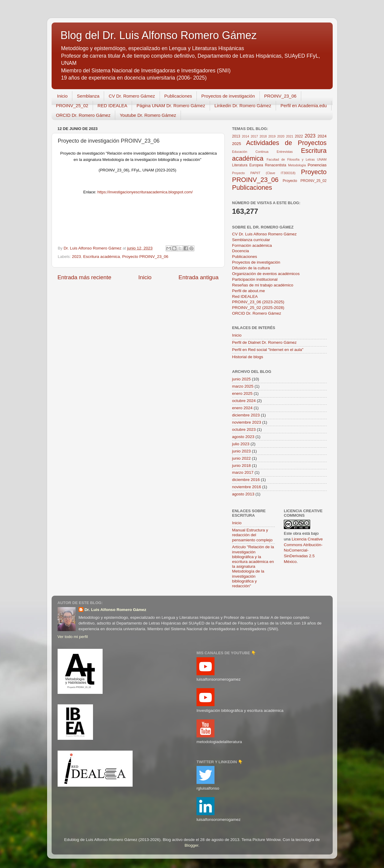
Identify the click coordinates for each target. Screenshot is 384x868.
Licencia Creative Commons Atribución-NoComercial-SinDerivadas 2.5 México (303, 550)
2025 (237, 144)
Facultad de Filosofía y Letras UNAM (297, 159)
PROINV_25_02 (72, 106)
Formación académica (252, 245)
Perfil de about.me (249, 291)
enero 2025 (242, 393)
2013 (236, 136)
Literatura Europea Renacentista (259, 165)
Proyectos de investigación (228, 96)
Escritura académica (101, 257)
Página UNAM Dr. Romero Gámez (171, 106)
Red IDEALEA (245, 296)
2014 (245, 136)
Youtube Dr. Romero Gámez (148, 115)
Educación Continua (250, 152)
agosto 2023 (243, 437)
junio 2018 (241, 466)
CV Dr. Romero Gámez (132, 96)
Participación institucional (255, 279)
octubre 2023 (244, 429)
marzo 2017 (243, 472)
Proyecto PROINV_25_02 (304, 181)
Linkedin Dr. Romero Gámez (243, 106)
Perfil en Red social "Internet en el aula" (268, 350)
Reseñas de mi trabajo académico (263, 285)
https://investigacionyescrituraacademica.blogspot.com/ (145, 192)
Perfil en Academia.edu (304, 106)
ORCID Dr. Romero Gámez (83, 115)
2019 (272, 136)
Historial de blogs (248, 357)
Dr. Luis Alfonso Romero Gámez (115, 610)
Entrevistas (285, 152)
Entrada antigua (198, 277)
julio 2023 (241, 444)
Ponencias (317, 165)
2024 (322, 136)
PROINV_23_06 (280, 96)
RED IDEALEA (112, 106)
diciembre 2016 (246, 480)
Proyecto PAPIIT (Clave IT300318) (264, 173)
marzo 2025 (243, 386)
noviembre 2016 (247, 487)
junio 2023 (241, 451)
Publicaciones (178, 96)
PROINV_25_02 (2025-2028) (258, 308)
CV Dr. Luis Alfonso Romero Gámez (264, 234)
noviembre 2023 (247, 422)
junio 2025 (241, 379)
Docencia (241, 251)
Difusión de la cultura (251, 268)
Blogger (191, 845)
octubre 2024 (244, 401)
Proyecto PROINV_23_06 (145, 257)
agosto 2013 (243, 494)
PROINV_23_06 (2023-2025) (258, 302)
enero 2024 (242, 408)
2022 (299, 136)
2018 (263, 136)
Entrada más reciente (85, 277)
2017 (254, 136)
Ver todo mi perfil (73, 637)
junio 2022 (241, 458)
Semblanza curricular (251, 240)
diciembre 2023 (246, 415)
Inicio (62, 96)
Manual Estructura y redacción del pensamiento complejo (252, 535)
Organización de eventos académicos (266, 274)
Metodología (297, 165)
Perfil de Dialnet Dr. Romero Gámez (264, 342)
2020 (281, 136)
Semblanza (88, 96)
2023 (76, 257)
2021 (289, 136)
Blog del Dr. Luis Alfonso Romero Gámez (159, 35)
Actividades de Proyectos (286, 143)
